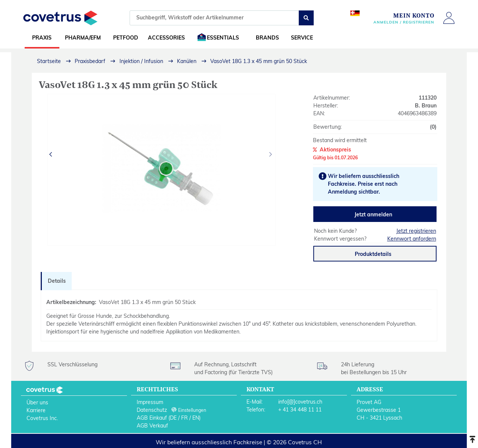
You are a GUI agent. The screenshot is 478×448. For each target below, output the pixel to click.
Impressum (150, 402)
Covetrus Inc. (42, 418)
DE (173, 418)
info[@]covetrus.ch (300, 402)
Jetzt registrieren (416, 231)
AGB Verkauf (152, 426)
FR (184, 418)
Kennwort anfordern (412, 239)
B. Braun (426, 106)
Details (57, 281)
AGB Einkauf (152, 418)
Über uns (37, 402)
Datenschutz (152, 410)
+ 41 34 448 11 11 (300, 410)
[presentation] (52, 154)
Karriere (36, 410)
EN (196, 418)
